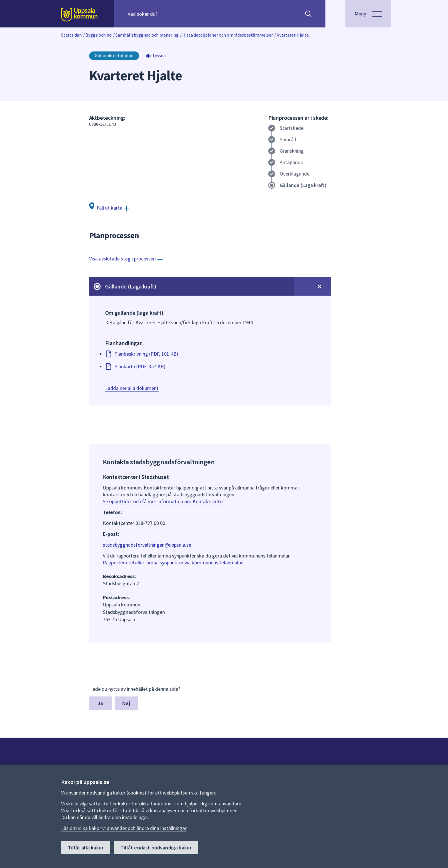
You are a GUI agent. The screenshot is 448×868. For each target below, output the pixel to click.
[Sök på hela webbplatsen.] (164, 14)
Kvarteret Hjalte (293, 35)
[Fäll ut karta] (109, 207)
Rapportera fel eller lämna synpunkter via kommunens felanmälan (173, 563)
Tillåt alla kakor (86, 848)
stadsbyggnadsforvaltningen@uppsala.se (147, 545)
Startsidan (71, 35)
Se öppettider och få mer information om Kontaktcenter (163, 501)
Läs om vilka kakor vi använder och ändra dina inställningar (124, 828)
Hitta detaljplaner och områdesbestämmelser (228, 35)
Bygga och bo (99, 35)
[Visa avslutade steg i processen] (126, 259)
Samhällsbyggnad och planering (147, 35)
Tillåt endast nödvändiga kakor (156, 848)
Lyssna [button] (159, 55)
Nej (126, 703)
